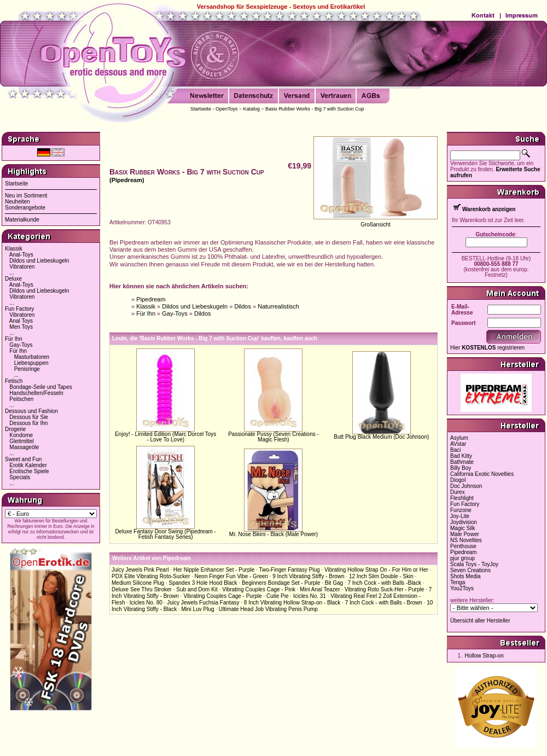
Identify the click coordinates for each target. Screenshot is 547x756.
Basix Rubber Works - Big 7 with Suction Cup (315, 109)
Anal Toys (21, 321)
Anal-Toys (21, 255)
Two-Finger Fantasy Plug (289, 570)
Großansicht (375, 225)
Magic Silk (463, 528)
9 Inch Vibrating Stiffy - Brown (308, 576)
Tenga (458, 582)
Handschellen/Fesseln (36, 393)
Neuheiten (18, 202)
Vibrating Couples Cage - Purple (222, 596)
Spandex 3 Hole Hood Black (203, 583)
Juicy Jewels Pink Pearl (140, 570)
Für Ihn (14, 339)
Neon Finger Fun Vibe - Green (231, 576)
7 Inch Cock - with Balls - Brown (384, 603)
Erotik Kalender (28, 465)
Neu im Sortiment (26, 196)
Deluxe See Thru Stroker (142, 589)
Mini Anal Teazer (320, 589)
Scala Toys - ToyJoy (474, 564)
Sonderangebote (25, 208)
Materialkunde (22, 220)
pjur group (462, 558)
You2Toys (462, 588)
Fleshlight (462, 498)
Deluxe (13, 279)
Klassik (14, 249)
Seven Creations (470, 570)
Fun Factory (19, 309)
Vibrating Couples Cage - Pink (259, 589)
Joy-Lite (460, 516)
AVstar (458, 444)
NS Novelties (466, 540)
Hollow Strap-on (484, 656)
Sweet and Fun (23, 459)
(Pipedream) (127, 180)
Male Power (465, 534)
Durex (458, 492)
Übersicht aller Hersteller (480, 621)
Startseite (16, 184)
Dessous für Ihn (28, 423)
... (11, 273)
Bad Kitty (461, 456)
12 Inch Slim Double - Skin (381, 576)
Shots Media (465, 576)
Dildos (243, 306)
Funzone (461, 510)
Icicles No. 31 (310, 596)
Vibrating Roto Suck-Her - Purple (384, 589)
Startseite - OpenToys (214, 109)
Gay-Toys (21, 345)
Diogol (458, 480)
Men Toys (21, 327)
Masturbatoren (32, 357)
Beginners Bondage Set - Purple (281, 583)
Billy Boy (461, 468)
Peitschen (21, 399)
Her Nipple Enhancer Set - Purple (214, 570)
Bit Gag (334, 583)
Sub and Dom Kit (197, 589)
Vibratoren (22, 267)
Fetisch (14, 381)
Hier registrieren (487, 348)
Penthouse (463, 546)
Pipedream (151, 299)
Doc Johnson (466, 486)
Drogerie (15, 429)
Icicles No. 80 (146, 603)
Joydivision (464, 522)
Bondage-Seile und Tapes (40, 387)
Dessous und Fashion (31, 411)
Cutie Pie (278, 596)
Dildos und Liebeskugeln (39, 261)
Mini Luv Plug (197, 609)
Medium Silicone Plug (138, 583)
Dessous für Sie (29, 417)
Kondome (21, 435)
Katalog (252, 109)
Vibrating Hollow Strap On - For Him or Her (376, 570)
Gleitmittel (21, 441)
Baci (455, 450)
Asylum (459, 438)
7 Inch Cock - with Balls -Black (384, 583)
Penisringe (27, 369)
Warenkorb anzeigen (489, 209)
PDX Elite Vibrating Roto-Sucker (151, 576)
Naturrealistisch (278, 306)
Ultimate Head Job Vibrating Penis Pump (268, 609)
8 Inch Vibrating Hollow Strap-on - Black (292, 603)
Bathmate (462, 462)
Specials (20, 477)
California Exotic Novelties (482, 474)
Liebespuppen (31, 363)
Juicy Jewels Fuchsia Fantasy (203, 603)
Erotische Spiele (29, 471)
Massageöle (24, 447)
